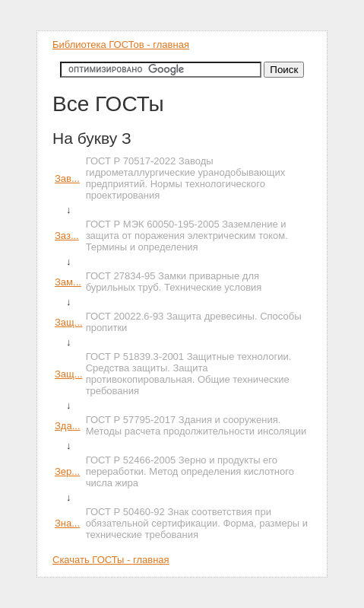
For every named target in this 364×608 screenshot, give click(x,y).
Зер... (67, 471)
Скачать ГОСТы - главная (111, 560)
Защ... (69, 322)
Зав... (67, 178)
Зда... (68, 426)
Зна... (67, 523)
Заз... (67, 236)
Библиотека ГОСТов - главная (121, 45)
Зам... (68, 282)
